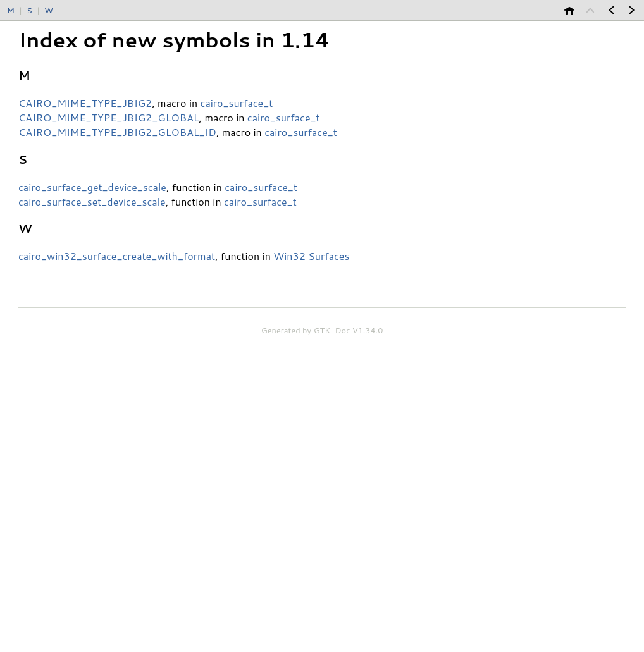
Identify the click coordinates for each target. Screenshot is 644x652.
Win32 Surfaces (311, 256)
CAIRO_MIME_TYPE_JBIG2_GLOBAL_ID (117, 132)
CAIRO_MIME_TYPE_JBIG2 (85, 103)
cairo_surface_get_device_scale (92, 187)
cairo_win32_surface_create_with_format (117, 256)
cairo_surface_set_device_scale (92, 201)
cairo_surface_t (237, 103)
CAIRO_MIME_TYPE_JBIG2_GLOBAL (109, 117)
